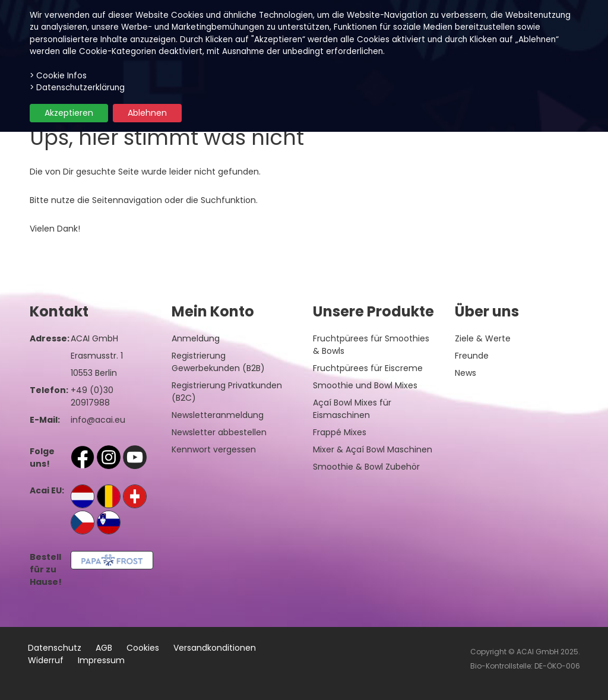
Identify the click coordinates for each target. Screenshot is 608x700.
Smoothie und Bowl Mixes (365, 385)
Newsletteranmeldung (218, 415)
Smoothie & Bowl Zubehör (366, 467)
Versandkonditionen (215, 648)
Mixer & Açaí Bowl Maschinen (373, 449)
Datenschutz (55, 648)
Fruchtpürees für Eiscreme (368, 368)
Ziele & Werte (483, 338)
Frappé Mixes (340, 432)
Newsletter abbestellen (219, 432)
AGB (104, 648)
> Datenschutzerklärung (77, 88)
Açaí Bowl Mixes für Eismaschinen (352, 409)
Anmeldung (196, 338)
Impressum (101, 660)
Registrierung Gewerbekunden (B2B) (218, 362)
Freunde (472, 356)
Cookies (143, 648)
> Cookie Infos (58, 76)
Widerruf (46, 660)
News (465, 373)
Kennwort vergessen (214, 449)
